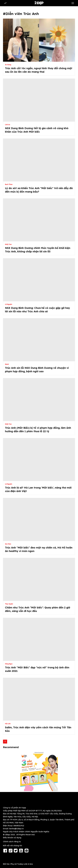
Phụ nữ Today (17, 864)
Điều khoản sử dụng (12, 838)
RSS (6, 858)
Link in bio (28, 864)
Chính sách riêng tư (12, 842)
